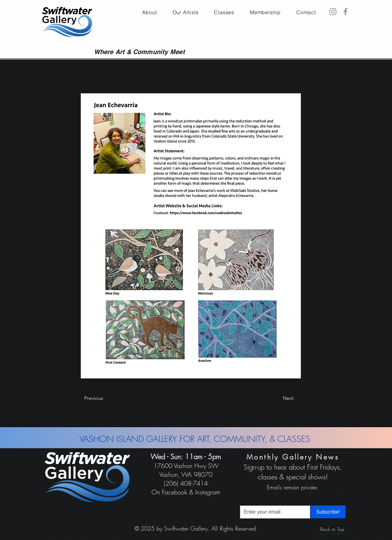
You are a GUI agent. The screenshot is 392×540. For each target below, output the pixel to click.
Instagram (208, 492)
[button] (265, 12)
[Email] (273, 512)
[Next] (278, 398)
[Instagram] (333, 12)
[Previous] (105, 398)
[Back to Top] (333, 529)
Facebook (175, 492)
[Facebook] (345, 12)
